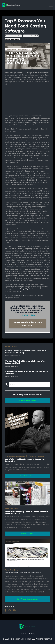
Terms (23, 633)
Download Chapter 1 (27, 534)
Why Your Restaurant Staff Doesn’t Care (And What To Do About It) (25, 352)
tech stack (18, 75)
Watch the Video (27, 400)
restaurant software (12, 39)
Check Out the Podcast (27, 476)
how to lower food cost (13, 36)
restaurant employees (13, 356)
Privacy (32, 633)
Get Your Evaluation (28, 599)
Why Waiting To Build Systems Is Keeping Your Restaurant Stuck (25, 362)
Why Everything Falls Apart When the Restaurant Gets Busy (27, 372)
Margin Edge (24, 289)
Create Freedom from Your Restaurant (28, 324)
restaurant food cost (31, 36)
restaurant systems (12, 366)
